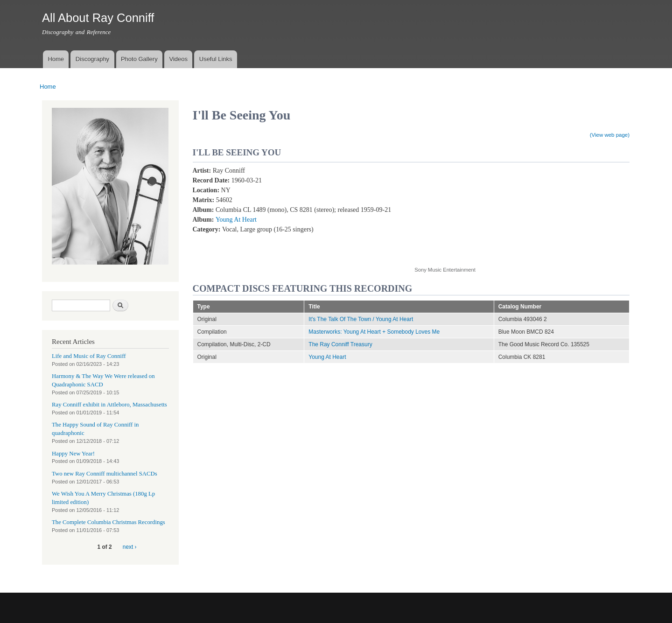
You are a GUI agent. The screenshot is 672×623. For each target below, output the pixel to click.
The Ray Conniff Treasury (340, 344)
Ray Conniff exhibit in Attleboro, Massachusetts (109, 405)
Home (56, 59)
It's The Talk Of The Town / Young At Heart (361, 319)
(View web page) (610, 135)
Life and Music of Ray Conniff (89, 356)
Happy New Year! (73, 454)
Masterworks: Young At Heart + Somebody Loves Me (374, 332)
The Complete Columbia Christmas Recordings (108, 522)
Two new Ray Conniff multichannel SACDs (105, 474)
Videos (178, 59)
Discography (92, 59)
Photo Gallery (139, 59)
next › (130, 547)
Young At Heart (236, 220)
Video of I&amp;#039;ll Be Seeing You (489, 211)
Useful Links (216, 59)
